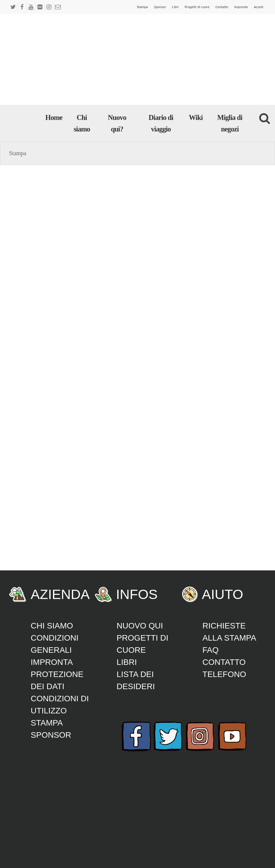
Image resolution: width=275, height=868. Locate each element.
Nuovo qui (140, 626)
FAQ (210, 650)
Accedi (259, 7)
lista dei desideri (136, 680)
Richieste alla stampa (229, 632)
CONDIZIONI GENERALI (55, 644)
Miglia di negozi (230, 123)
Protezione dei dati (57, 680)
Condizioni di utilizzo (60, 705)
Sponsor (160, 7)
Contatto (222, 7)
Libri (175, 7)
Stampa (142, 7)
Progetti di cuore (197, 7)
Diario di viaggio (161, 123)
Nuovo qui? (117, 123)
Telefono (224, 674)
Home (54, 117)
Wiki (196, 117)
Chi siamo (82, 123)
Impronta (241, 7)
